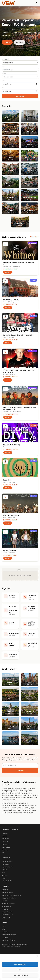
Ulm (3, 853)
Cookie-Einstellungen (8, 940)
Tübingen (5, 850)
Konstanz (11, 447)
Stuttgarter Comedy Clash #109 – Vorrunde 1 (18, 335)
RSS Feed (5, 937)
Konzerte (33, 243)
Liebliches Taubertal (8, 904)
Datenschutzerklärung (9, 935)
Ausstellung (5, 864)
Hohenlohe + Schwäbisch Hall (11, 895)
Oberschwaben (7, 906)
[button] (37, 957)
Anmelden (20, 770)
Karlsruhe (11, 482)
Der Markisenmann (10, 550)
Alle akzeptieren (20, 964)
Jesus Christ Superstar (11, 515)
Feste (33, 425)
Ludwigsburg (6, 847)
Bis (3, 88)
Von (3, 81)
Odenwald (5, 909)
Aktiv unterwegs (7, 861)
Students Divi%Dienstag (11, 445)
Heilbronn (11, 517)
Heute (7, 42)
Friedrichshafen (15, 267)
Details (8, 272)
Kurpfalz (4, 901)
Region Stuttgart (7, 912)
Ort (3, 67)
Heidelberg (5, 839)
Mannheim (5, 844)
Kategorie (5, 59)
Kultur (33, 280)
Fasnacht (5, 870)
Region (4, 73)
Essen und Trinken (7, 867)
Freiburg (11, 302)
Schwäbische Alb (7, 915)
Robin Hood (7, 480)
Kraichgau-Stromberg (9, 898)
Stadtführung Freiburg (11, 300)
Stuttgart (11, 337)
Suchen (20, 96)
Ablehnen (20, 970)
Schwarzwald (6, 917)
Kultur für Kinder (7, 881)
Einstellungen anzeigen (20, 975)
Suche (20, 42)
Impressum (5, 932)
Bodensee (5, 890)
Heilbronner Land (7, 892)
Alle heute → (34, 237)
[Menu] (36, 3)
